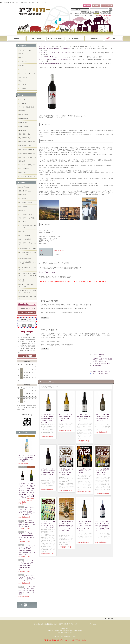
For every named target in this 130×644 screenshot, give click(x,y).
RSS (25, 604)
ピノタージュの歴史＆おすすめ (28, 165)
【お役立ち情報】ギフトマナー (28, 249)
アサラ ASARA (67, 49)
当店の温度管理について (26, 258)
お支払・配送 (55, 39)
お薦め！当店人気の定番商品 (27, 142)
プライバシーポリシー (81, 624)
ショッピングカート (114, 39)
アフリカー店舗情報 (25, 235)
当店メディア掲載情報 (25, 239)
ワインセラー (23, 89)
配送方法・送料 (53, 624)
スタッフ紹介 (23, 222)
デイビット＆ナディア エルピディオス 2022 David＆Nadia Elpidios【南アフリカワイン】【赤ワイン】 (48, 473)
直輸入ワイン (23, 173)
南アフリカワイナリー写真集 (27, 218)
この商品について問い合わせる (101, 363)
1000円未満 (22, 111)
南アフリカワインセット (26, 50)
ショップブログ (23, 199)
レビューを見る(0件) (98, 355)
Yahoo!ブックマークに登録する (101, 371)
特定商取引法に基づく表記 (66, 624)
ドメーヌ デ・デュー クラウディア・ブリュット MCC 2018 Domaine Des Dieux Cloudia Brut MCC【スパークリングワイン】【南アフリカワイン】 (66, 527)
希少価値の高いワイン (25, 138)
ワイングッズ (23, 85)
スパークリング (23, 62)
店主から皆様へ (23, 206)
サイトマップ (23, 231)
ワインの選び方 (36, 39)
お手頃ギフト (64, 59)
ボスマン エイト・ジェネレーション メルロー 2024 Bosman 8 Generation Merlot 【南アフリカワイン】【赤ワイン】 (27, 536)
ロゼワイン (22, 65)
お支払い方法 (43, 624)
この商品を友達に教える (99, 361)
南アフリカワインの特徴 (26, 203)
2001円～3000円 (24, 119)
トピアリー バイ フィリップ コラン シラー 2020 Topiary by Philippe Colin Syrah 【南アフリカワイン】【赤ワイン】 (27, 590)
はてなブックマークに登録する (101, 374)
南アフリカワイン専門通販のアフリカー (65, 636)
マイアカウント (107, 6)
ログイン (96, 6)
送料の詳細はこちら (47, 272)
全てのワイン (48, 46)
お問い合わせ (94, 39)
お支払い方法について (25, 187)
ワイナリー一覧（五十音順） (52, 49)
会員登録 (87, 6)
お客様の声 (22, 210)
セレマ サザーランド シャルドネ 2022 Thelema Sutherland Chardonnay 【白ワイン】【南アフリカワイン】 (48, 419)
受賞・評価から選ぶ (25, 134)
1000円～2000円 (49, 57)
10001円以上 (23, 130)
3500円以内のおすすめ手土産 (27, 153)
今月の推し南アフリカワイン (27, 176)
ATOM (27, 606)
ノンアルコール (23, 77)
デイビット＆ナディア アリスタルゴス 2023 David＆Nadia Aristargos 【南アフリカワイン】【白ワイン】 (103, 419)
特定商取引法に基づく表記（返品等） (103, 359)
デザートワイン (23, 69)
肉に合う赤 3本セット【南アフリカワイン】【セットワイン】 (84, 471)
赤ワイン (22, 54)
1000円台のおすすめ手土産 (52, 63)
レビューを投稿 (97, 357)
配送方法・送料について (26, 191)
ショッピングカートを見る (27, 313)
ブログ (75, 39)
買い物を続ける (97, 366)
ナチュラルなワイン (25, 169)
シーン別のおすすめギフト (51, 59)
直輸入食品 (22, 161)
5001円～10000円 (24, 126)
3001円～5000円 (24, 122)
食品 (20, 81)
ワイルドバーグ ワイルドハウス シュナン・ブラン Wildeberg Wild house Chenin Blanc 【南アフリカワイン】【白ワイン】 (27, 511)
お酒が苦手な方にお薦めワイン (28, 157)
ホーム (17, 39)
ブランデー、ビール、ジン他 (27, 73)
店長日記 (27, 356)
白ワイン (22, 58)
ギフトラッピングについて (26, 214)
